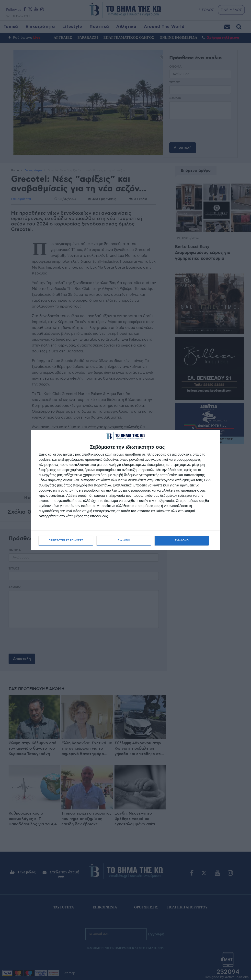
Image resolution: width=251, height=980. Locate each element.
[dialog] (125, 490)
